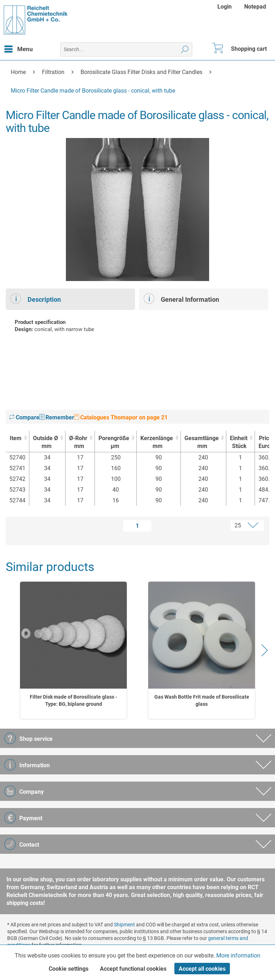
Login (225, 7)
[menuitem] (225, 7)
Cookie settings (69, 969)
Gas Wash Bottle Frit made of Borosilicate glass (202, 700)
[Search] (185, 49)
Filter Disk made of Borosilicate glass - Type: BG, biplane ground (73, 700)
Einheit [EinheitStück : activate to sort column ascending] (239, 442)
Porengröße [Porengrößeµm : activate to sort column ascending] (114, 442)
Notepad (255, 7)
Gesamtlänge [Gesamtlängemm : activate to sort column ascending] (202, 442)
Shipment (124, 925)
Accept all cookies (202, 969)
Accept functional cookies (133, 969)
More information (238, 956)
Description (36, 299)
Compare (24, 417)
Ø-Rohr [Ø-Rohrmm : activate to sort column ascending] (78, 442)
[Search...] (126, 49)
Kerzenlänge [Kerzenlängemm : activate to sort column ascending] (157, 442)
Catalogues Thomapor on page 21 (121, 417)
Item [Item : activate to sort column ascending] (16, 438)
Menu (19, 48)
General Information (181, 299)
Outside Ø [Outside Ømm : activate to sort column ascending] (45, 442)
